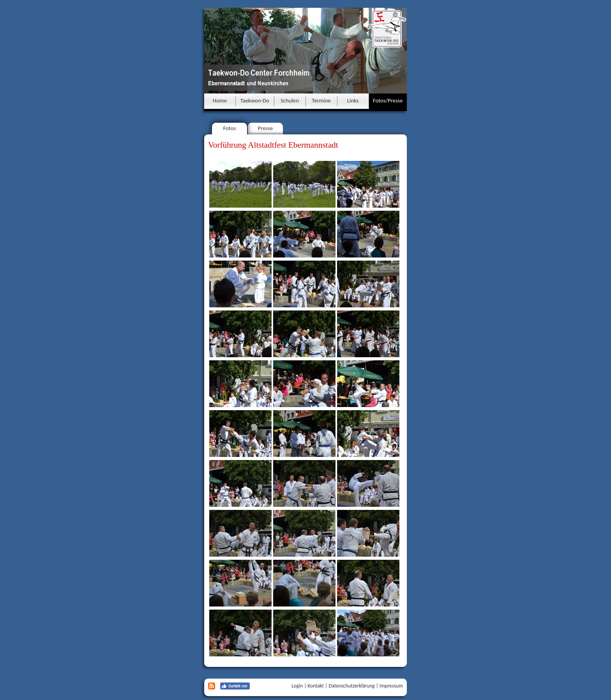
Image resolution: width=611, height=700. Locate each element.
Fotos (230, 128)
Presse (266, 128)
